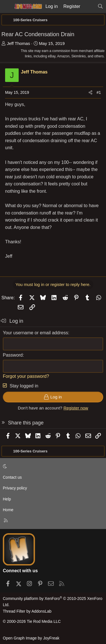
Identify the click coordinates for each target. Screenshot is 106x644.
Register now (76, 408)
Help (7, 499)
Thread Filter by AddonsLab (27, 611)
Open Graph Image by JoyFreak (31, 638)
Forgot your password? (26, 376)
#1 (99, 92)
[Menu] (6, 6)
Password (13, 355)
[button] (52, 466)
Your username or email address (35, 333)
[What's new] (89, 6)
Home (8, 510)
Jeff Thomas (18, 43)
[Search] (100, 6)
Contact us (12, 477)
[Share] (90, 92)
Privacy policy (15, 488)
